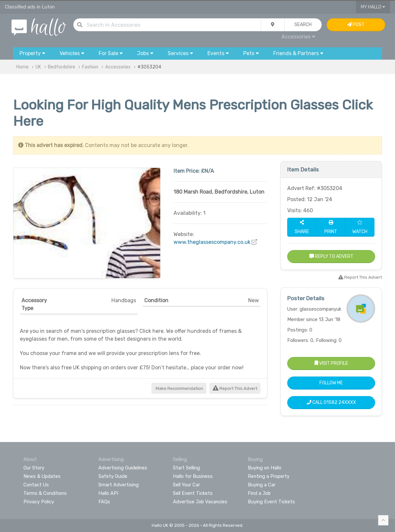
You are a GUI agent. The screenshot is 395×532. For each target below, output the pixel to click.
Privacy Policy (39, 502)
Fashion (90, 67)
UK (38, 67)
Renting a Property (269, 476)
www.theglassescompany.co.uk (212, 242)
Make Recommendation (179, 388)
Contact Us (36, 485)
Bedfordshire (62, 67)
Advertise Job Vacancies (200, 502)
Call (331, 402)
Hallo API (108, 493)
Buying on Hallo (265, 468)
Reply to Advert (331, 256)
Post (356, 25)
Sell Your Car (186, 485)
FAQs (104, 502)
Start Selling (186, 468)
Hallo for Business (193, 476)
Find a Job (259, 493)
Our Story (34, 468)
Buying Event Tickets (271, 502)
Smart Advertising (119, 485)
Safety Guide (113, 476)
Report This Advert (235, 388)
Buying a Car (262, 485)
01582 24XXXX (340, 402)
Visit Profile (331, 363)
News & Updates (42, 476)
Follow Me (331, 383)
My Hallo (373, 7)
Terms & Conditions (45, 493)
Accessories (298, 37)
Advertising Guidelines (123, 468)
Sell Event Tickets (193, 493)
